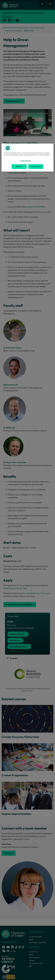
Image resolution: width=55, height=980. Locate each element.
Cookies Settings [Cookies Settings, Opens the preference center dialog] (25, 161)
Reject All (19, 166)
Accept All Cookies (36, 166)
